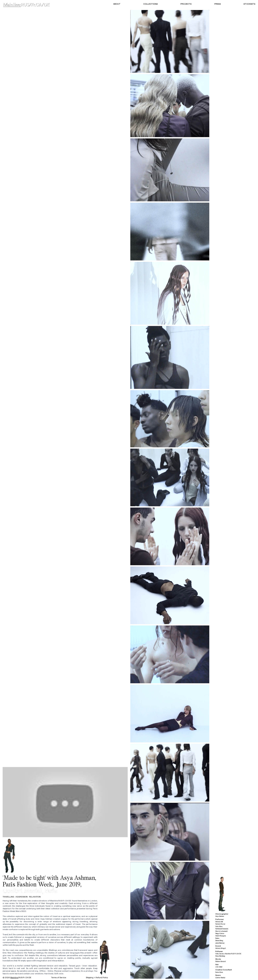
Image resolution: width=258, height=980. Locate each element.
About (117, 4)
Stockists (249, 4)
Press (218, 4)
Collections (151, 4)
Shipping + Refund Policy (97, 977)
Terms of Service (59, 977)
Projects (186, 4)
